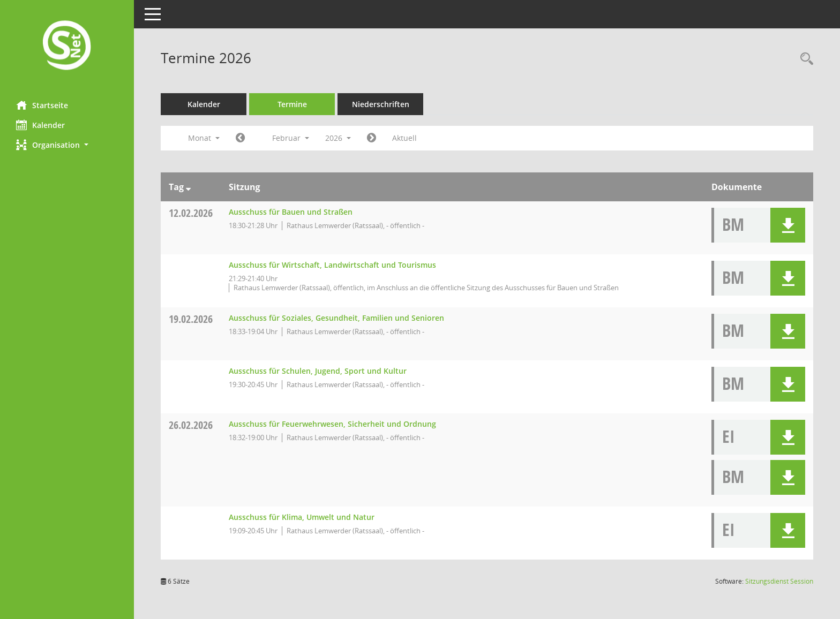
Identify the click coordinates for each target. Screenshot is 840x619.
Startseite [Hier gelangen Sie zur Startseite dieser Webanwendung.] (42, 105)
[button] (67, 145)
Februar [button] (291, 138)
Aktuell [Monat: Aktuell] (404, 138)
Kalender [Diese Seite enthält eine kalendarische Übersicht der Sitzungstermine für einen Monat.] (40, 125)
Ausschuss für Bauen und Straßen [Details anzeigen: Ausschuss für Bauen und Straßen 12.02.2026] (291, 212)
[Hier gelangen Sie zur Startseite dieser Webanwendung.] (67, 46)
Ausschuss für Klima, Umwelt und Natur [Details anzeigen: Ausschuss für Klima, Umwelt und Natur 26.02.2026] (302, 517)
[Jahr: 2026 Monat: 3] (372, 138)
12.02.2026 (191, 213)
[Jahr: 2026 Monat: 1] (240, 138)
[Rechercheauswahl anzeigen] (804, 59)
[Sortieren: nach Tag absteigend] (188, 187)
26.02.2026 (191, 425)
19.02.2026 (191, 319)
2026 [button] (338, 138)
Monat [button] (204, 138)
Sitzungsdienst (779, 581)
